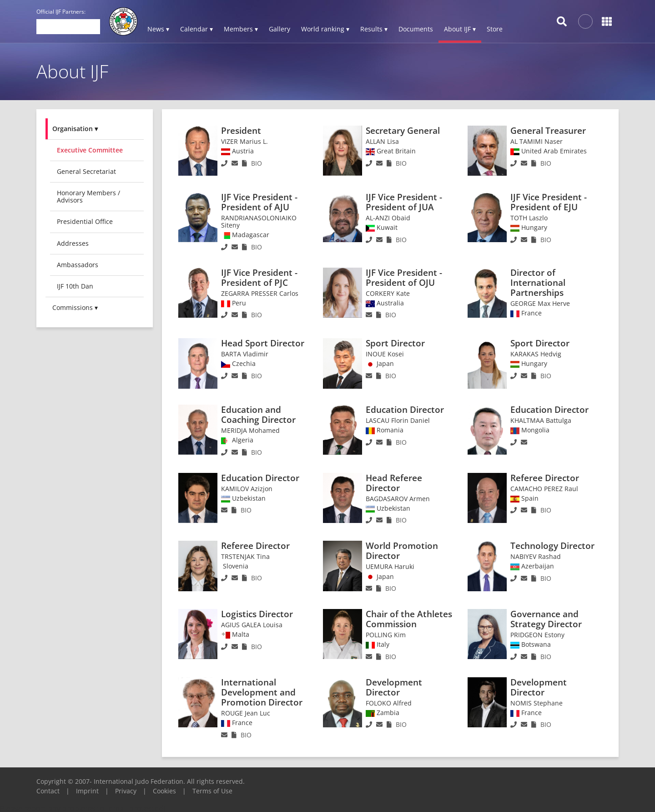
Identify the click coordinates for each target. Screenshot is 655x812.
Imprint (87, 791)
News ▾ (158, 29)
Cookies (164, 791)
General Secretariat (86, 171)
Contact (48, 791)
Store (495, 29)
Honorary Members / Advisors (88, 196)
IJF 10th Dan (75, 286)
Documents (416, 29)
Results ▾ (374, 29)
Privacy (126, 791)
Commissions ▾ (75, 307)
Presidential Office (85, 221)
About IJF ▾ (460, 29)
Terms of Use (212, 791)
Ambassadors (78, 265)
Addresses (73, 243)
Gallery (280, 29)
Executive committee (90, 150)
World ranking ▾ (325, 29)
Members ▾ (241, 29)
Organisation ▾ (75, 129)
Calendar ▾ (196, 29)
